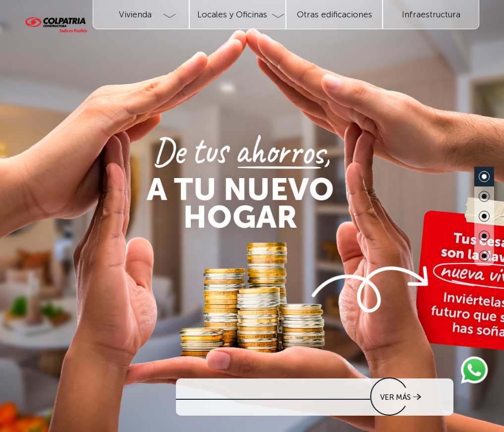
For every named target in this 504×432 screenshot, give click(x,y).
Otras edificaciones (335, 14)
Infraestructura (431, 14)
